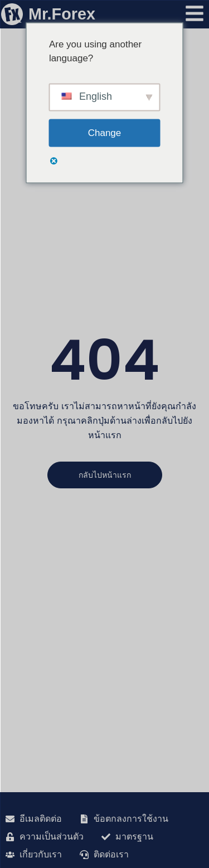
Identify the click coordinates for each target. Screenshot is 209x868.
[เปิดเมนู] (195, 13)
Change (105, 132)
